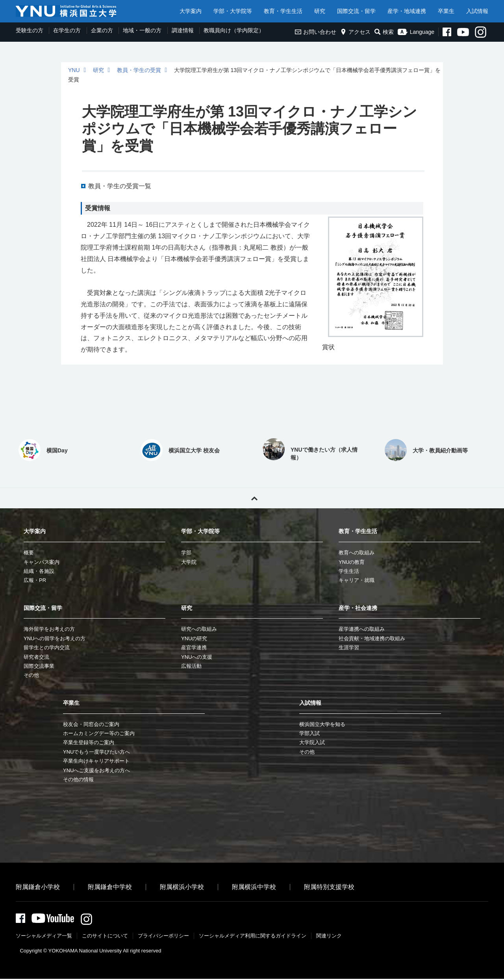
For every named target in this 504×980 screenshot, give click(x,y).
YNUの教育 (352, 562)
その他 (31, 675)
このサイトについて (105, 937)
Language (416, 32)
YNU (74, 70)
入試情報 (477, 11)
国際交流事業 (39, 666)
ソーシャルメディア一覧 (44, 937)
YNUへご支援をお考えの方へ (96, 770)
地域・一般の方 (142, 30)
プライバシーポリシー (163, 937)
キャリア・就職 (357, 580)
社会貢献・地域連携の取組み (372, 638)
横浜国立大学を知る (322, 724)
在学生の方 (67, 30)
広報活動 (191, 666)
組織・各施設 (39, 571)
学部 (186, 553)
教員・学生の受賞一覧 (120, 186)
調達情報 (183, 30)
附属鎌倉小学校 (38, 887)
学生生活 (349, 571)
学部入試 (309, 733)
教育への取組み (357, 553)
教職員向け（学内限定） (234, 30)
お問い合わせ (316, 32)
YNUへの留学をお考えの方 (55, 638)
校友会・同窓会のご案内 (91, 724)
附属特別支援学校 (329, 887)
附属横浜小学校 (182, 887)
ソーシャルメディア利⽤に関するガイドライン (253, 937)
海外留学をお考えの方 (49, 629)
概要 (29, 553)
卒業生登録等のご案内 (89, 742)
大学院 (189, 562)
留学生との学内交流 (47, 647)
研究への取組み (199, 629)
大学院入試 (312, 742)
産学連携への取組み (362, 629)
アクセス (355, 32)
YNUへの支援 (197, 657)
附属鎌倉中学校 (110, 887)
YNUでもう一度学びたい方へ (96, 752)
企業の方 (102, 30)
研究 (320, 11)
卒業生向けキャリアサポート (96, 761)
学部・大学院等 (233, 11)
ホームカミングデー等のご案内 (99, 733)
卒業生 (446, 11)
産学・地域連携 (407, 11)
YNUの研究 (194, 638)
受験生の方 (30, 30)
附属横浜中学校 (254, 887)
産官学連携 (194, 647)
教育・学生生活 (283, 11)
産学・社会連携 (358, 608)
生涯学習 (349, 647)
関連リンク (329, 937)
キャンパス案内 (42, 562)
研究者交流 (36, 657)
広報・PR (35, 580)
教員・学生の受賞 (139, 70)
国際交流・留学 (356, 11)
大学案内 (191, 11)
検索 (384, 32)
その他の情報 (78, 779)
